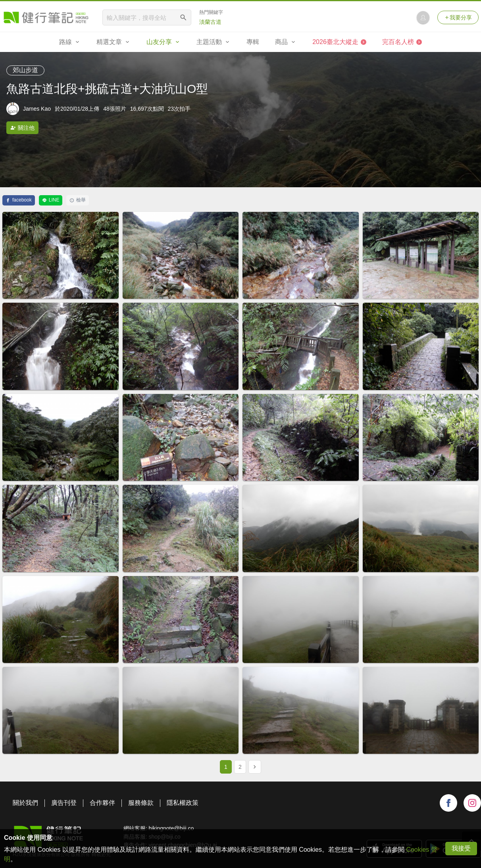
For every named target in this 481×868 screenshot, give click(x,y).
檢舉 (78, 200)
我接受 (461, 848)
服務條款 (141, 803)
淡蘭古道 (210, 22)
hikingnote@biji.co (171, 828)
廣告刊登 (64, 803)
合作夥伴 (102, 803)
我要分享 (458, 17)
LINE (51, 200)
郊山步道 (25, 70)
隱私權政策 (183, 803)
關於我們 (25, 803)
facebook (19, 200)
